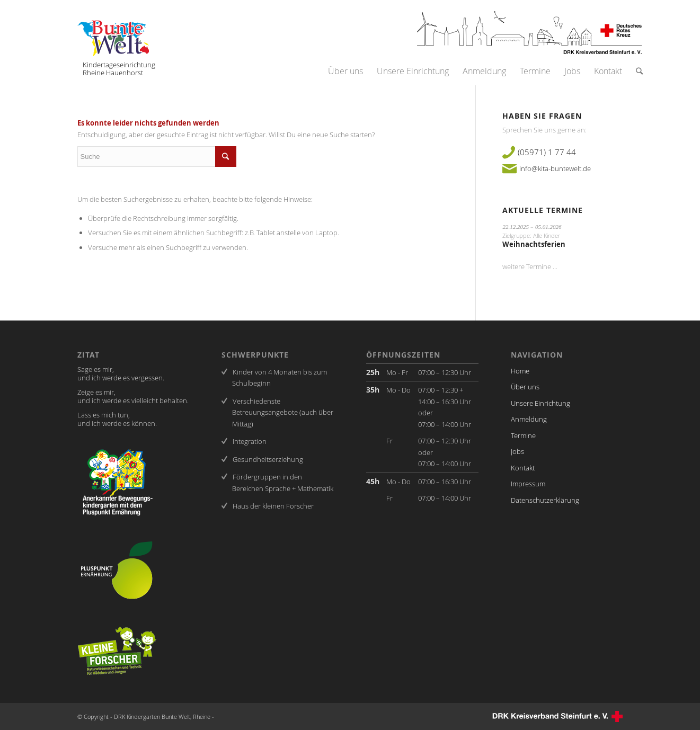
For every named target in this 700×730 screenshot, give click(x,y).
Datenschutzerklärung (545, 500)
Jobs (517, 451)
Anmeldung (529, 419)
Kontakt (523, 468)
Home (520, 371)
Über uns (525, 387)
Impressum (528, 484)
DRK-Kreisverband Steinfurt (557, 716)
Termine (523, 435)
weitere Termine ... (530, 266)
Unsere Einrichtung (540, 403)
